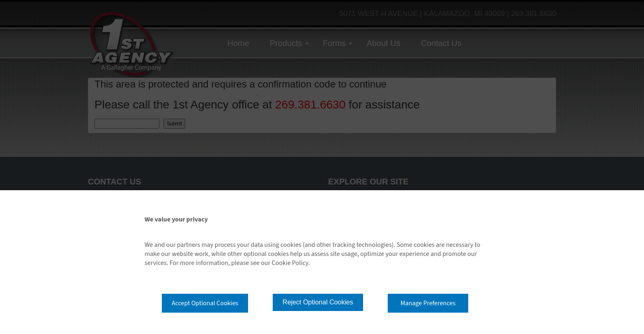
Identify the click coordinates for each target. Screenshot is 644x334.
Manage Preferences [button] (428, 303)
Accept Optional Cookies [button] (205, 303)
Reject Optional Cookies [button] (318, 302)
